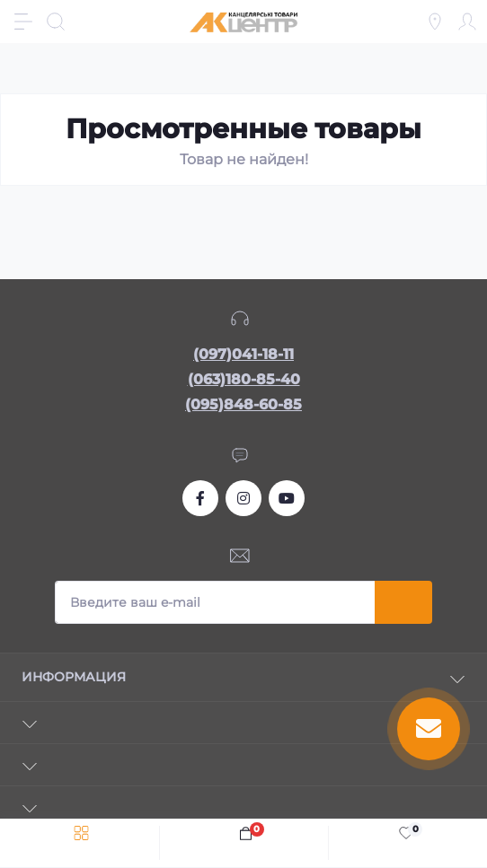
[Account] (467, 22)
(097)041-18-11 (243, 354)
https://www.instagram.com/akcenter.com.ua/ (243, 498)
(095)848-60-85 (243, 404)
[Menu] (23, 22)
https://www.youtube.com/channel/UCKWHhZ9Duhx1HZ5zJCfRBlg (287, 498)
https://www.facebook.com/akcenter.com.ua (200, 498)
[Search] (56, 22)
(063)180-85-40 (244, 379)
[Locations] (435, 22)
